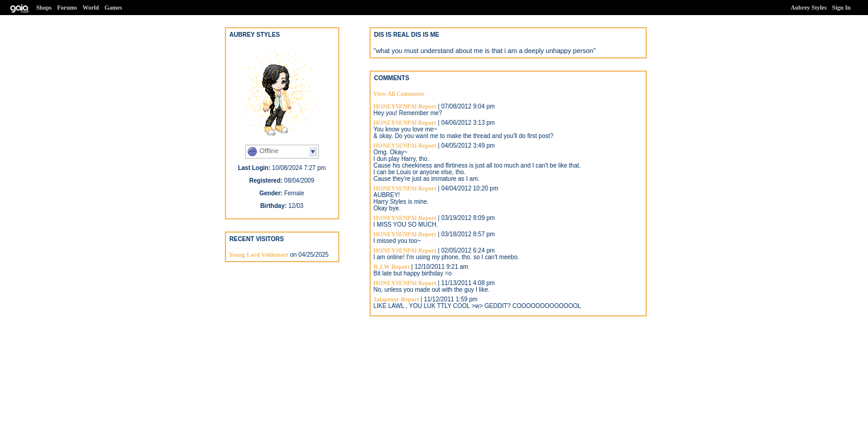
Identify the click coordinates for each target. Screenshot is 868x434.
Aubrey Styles (809, 8)
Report (427, 106)
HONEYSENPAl (395, 106)
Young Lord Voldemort (259, 255)
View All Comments (399, 94)
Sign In (841, 8)
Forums (67, 8)
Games (113, 8)
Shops (44, 8)
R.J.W (382, 267)
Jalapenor (387, 299)
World (91, 8)
